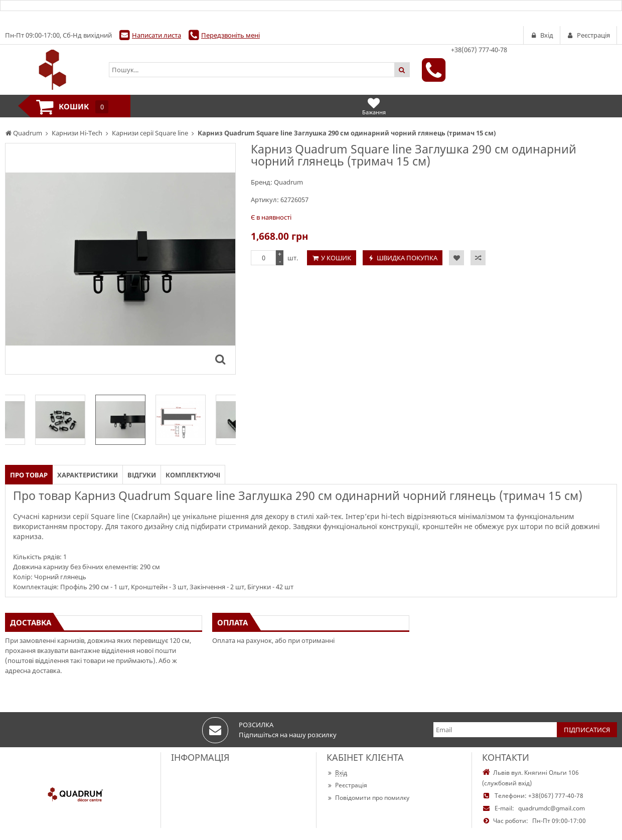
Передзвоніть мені (230, 35)
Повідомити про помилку (368, 798)
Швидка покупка (407, 258)
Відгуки (142, 475)
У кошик (336, 258)
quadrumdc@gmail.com (552, 808)
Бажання (374, 106)
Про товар (29, 475)
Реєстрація (347, 785)
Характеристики (88, 475)
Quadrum (288, 182)
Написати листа (157, 35)
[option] (120, 420)
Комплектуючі (193, 475)
